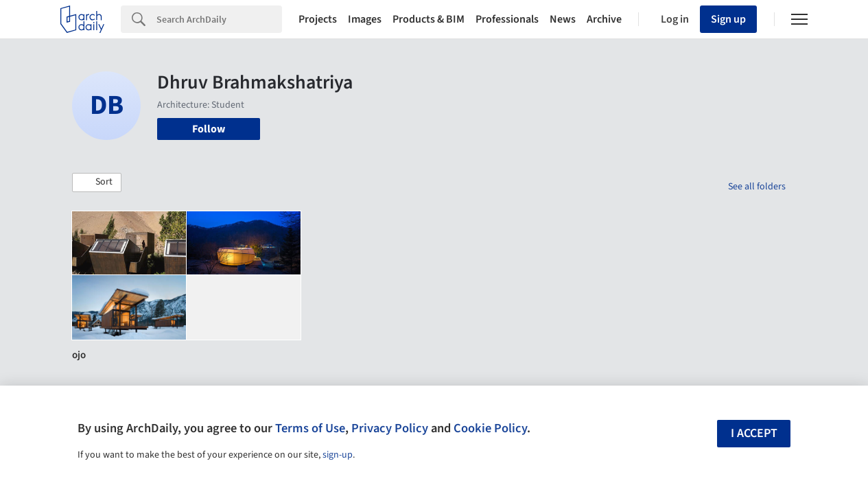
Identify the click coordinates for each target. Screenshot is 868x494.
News (563, 19)
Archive (604, 19)
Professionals (507, 19)
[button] (97, 183)
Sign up (728, 19)
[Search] (219, 19)
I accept (754, 433)
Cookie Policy (490, 428)
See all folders (757, 187)
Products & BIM (429, 19)
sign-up (338, 455)
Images (365, 19)
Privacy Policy (390, 428)
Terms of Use (310, 428)
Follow (209, 129)
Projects (318, 19)
